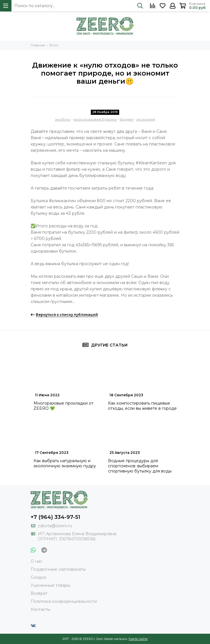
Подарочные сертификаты (58, 569)
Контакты (40, 609)
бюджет (126, 119)
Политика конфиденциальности (64, 601)
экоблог (63, 119)
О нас (37, 561)
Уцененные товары (50, 585)
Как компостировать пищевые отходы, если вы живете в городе (142, 406)
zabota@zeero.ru (55, 526)
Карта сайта (138, 639)
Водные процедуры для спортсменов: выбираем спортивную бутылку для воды (140, 466)
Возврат (39, 593)
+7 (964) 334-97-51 (55, 517)
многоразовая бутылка (95, 119)
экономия (146, 119)
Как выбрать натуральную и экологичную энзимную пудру (65, 463)
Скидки (38, 577)
